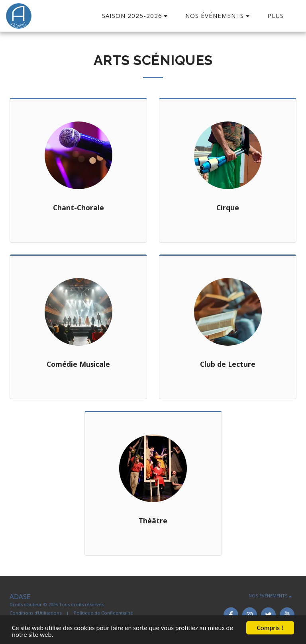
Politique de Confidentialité (103, 613)
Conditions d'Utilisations (35, 613)
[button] (136, 16)
